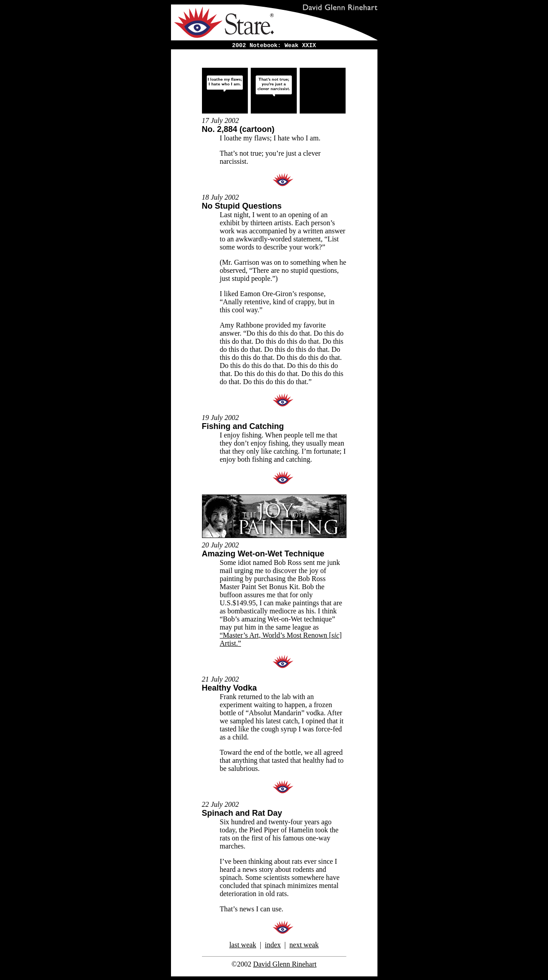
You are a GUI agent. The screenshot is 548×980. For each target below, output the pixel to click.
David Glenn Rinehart (285, 964)
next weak (304, 945)
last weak (243, 945)
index (273, 945)
